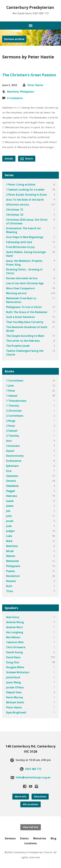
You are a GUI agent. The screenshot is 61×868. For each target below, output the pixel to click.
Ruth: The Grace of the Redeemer (27, 312)
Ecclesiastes (14, 461)
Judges (10, 531)
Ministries (40, 838)
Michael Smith (15, 702)
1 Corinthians (15, 381)
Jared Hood (13, 677)
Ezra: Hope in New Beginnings (25, 237)
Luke (9, 536)
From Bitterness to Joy (20, 247)
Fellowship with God (19, 242)
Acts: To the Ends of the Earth (25, 200)
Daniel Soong (14, 652)
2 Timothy (13, 436)
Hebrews (12, 496)
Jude (9, 526)
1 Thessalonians (16, 401)
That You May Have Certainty (25, 322)
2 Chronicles (14, 411)
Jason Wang (14, 682)
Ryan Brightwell (16, 712)
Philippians (27, 92)
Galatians (12, 476)
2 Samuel (12, 431)
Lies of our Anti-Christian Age (25, 283)
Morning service (16, 293)
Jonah (10, 521)
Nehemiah (13, 561)
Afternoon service (18, 205)
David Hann (13, 657)
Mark (9, 541)
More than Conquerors (20, 288)
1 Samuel (12, 396)
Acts (9, 441)
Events (24, 838)
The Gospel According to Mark (25, 336)
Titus (10, 591)
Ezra (9, 471)
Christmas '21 (15, 210)
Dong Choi (13, 662)
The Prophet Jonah (18, 346)
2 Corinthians (15, 416)
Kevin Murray (15, 697)
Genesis (11, 481)
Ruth (9, 586)
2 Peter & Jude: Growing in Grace (27, 195)
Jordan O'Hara (15, 687)
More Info (21, 796)
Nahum (11, 556)
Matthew (13, 92)
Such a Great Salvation (20, 317)
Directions (40, 796)
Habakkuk (12, 486)
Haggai (11, 491)
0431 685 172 (33, 769)
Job (8, 511)
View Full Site (31, 827)
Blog (53, 838)
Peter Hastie (35, 85)
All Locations (30, 804)
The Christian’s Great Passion (29, 75)
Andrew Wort (15, 627)
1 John (10, 386)
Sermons (10, 838)
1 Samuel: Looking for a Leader (25, 190)
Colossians (13, 446)
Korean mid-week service (22, 278)
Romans (11, 581)
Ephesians (12, 466)
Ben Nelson (13, 637)
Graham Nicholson (18, 672)
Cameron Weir (15, 642)
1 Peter (11, 391)
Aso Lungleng (15, 632)
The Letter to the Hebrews (23, 341)
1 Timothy (13, 406)
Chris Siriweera (16, 647)
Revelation (13, 576)
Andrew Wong (15, 622)
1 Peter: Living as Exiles (21, 185)
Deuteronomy (15, 456)
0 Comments (15, 98)
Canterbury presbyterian (30, 7)
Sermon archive (14, 39)
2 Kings (11, 421)
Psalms (10, 571)
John (9, 516)
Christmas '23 (15, 215)
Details (9, 159)
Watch (27, 159)
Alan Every (13, 617)
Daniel (10, 451)
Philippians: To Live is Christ (24, 307)
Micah (10, 551)
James (10, 506)
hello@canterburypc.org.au (33, 777)
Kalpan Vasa (14, 692)
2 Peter (11, 426)
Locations (31, 843)
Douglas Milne (15, 667)
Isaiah (10, 501)
